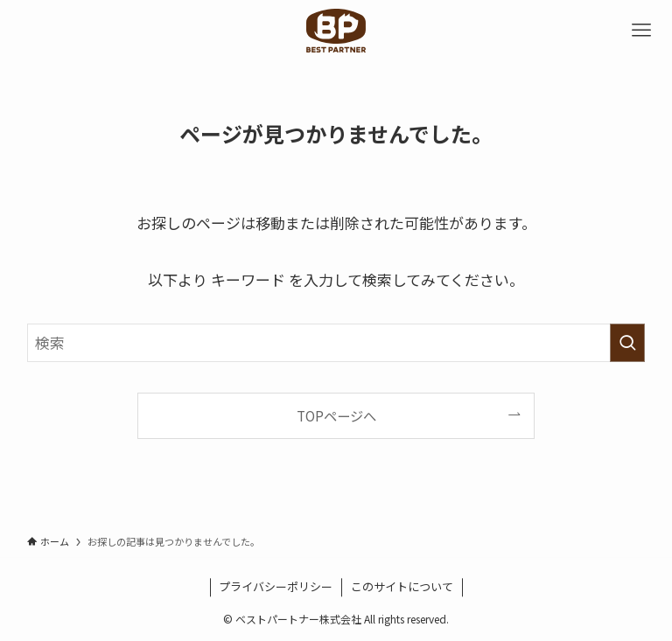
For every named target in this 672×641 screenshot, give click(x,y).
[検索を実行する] (627, 343)
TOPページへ (336, 415)
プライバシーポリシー (276, 586)
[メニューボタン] (641, 31)
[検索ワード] (336, 343)
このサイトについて (402, 586)
